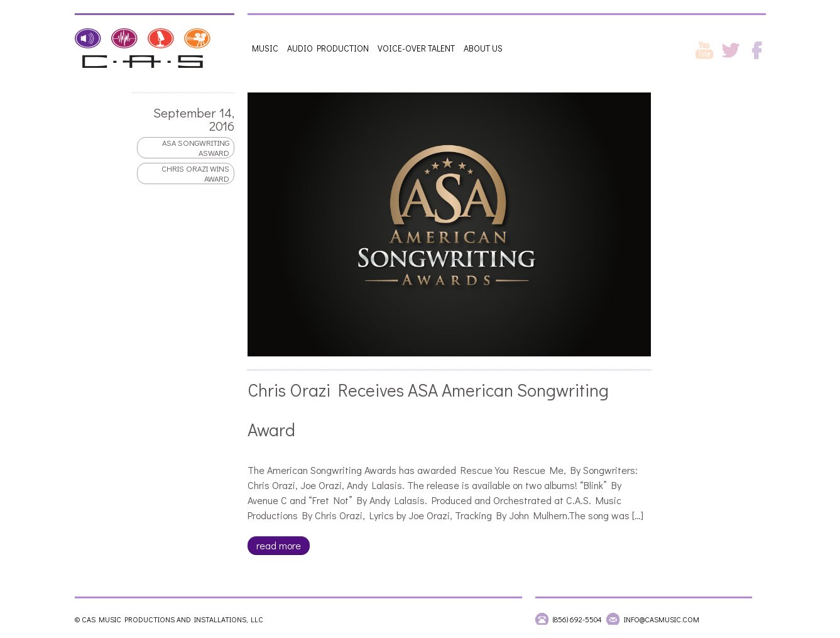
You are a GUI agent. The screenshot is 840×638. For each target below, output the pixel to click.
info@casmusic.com (662, 619)
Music (265, 48)
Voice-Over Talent (416, 48)
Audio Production (328, 48)
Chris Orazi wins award (195, 173)
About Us (483, 48)
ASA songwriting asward (195, 148)
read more (278, 545)
